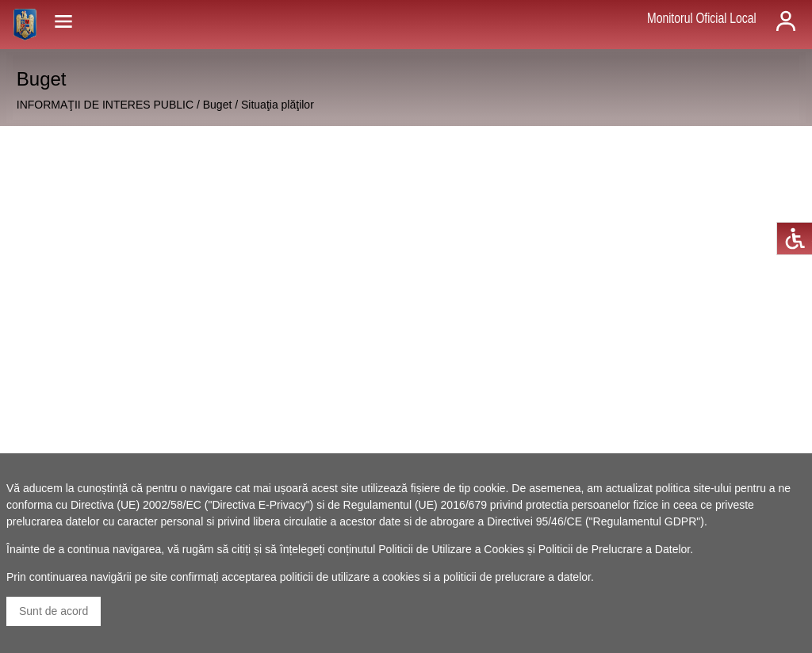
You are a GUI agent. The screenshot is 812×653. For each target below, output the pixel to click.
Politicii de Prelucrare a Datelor (614, 549)
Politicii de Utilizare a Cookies (451, 549)
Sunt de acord (54, 611)
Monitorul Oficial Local (702, 18)
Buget (218, 105)
